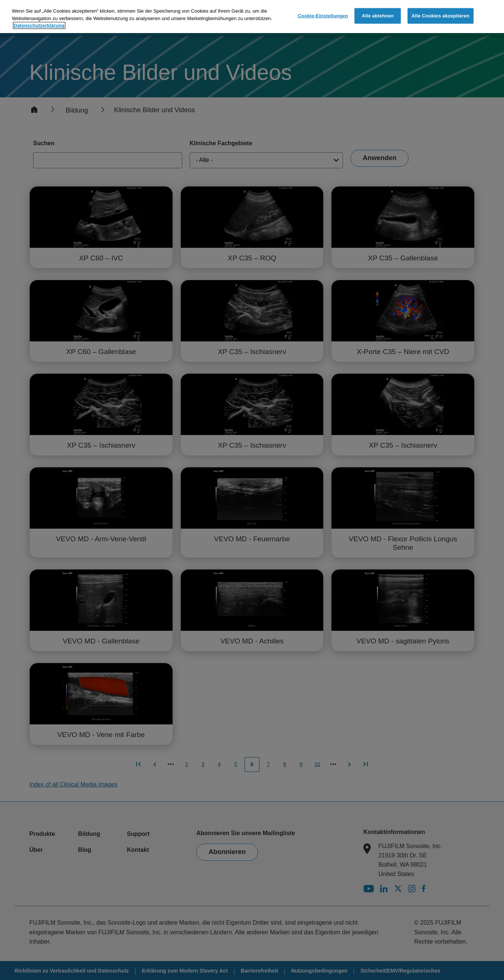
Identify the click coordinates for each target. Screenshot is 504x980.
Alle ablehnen (378, 15)
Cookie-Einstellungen (323, 15)
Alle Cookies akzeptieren (441, 15)
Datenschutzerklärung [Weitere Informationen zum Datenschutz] (39, 25)
